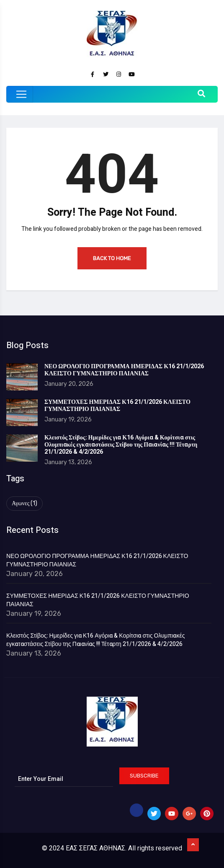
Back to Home (112, 258)
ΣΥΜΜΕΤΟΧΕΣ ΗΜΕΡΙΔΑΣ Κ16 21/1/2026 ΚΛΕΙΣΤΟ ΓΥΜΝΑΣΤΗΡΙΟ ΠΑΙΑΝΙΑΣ (117, 406)
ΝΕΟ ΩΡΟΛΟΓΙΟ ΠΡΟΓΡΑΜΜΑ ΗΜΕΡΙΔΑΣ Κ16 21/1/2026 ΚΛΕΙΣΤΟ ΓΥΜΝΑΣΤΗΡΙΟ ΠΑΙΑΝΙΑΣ (124, 370)
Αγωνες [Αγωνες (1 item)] (24, 503)
